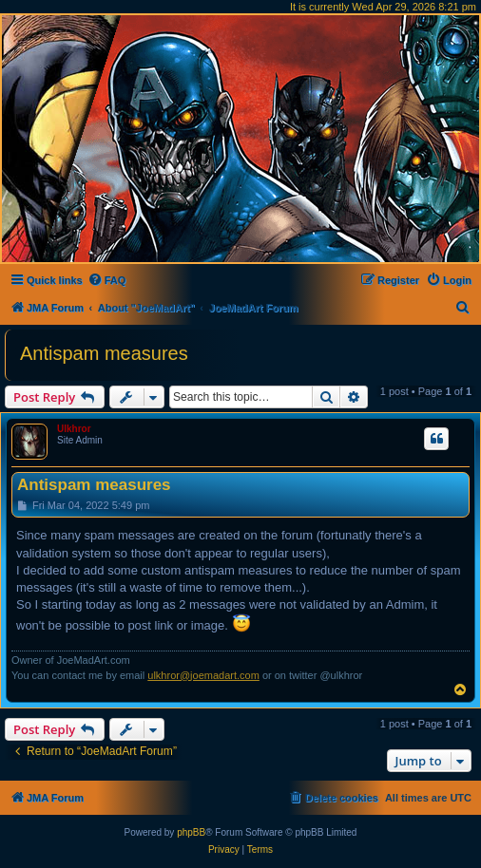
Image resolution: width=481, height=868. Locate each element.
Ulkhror (74, 429)
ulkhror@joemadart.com (203, 675)
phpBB (191, 832)
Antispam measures (104, 353)
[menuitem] (107, 280)
